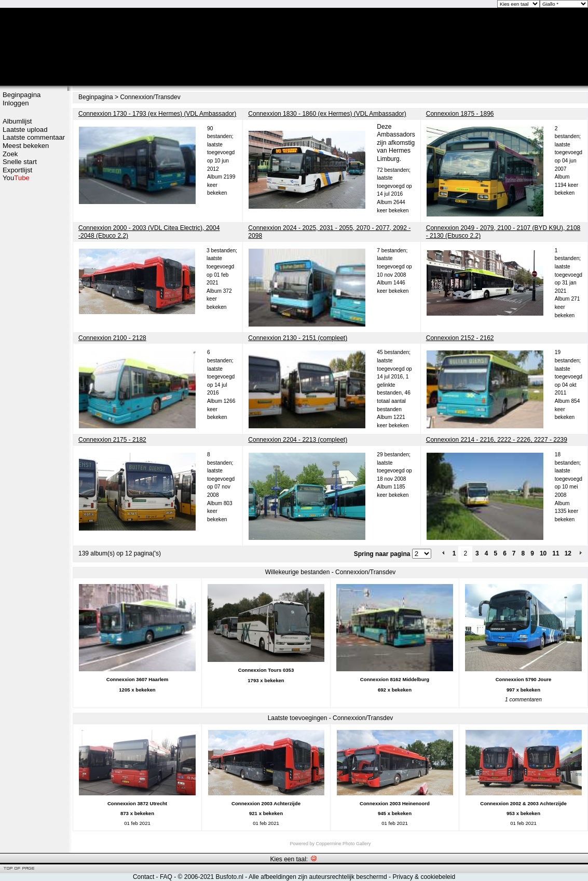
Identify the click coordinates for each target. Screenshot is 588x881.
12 (568, 553)
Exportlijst (17, 170)
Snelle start (20, 162)
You (16, 178)
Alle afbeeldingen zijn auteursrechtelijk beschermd (318, 877)
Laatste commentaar (34, 137)
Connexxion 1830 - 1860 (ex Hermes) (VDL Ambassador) (327, 114)
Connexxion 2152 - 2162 (460, 338)
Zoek (10, 154)
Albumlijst (17, 121)
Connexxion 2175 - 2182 (112, 440)
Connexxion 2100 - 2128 (112, 338)
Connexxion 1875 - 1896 (460, 114)
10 (543, 553)
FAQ (166, 877)
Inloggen (16, 103)
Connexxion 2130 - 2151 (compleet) (298, 338)
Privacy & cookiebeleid (424, 877)
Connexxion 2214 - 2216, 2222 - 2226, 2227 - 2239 (497, 440)
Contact (143, 877)
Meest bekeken (26, 146)
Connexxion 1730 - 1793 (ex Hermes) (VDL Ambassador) (157, 114)
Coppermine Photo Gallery (343, 844)
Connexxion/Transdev (150, 97)
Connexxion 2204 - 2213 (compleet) (298, 440)
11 (556, 553)
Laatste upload (25, 130)
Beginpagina (22, 95)
